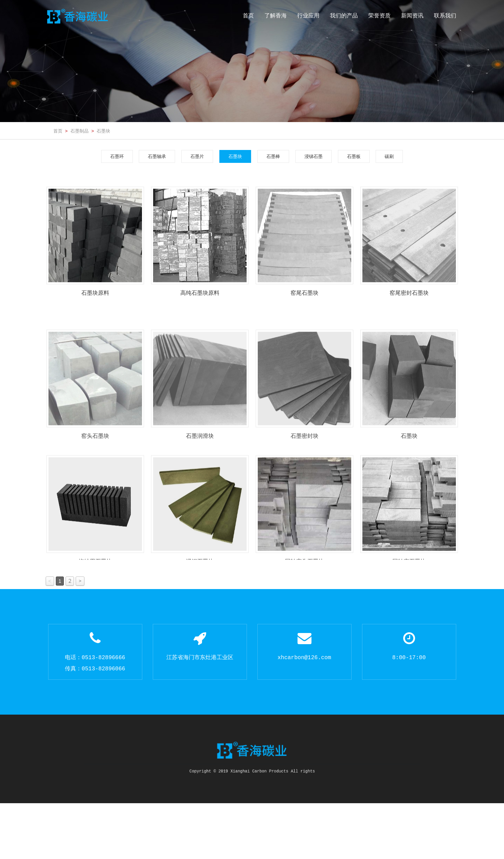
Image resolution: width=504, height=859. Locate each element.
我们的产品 (344, 16)
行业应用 (308, 16)
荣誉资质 (379, 16)
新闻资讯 (412, 16)
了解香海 (276, 16)
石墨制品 (80, 131)
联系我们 (445, 16)
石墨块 (103, 131)
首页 (248, 16)
